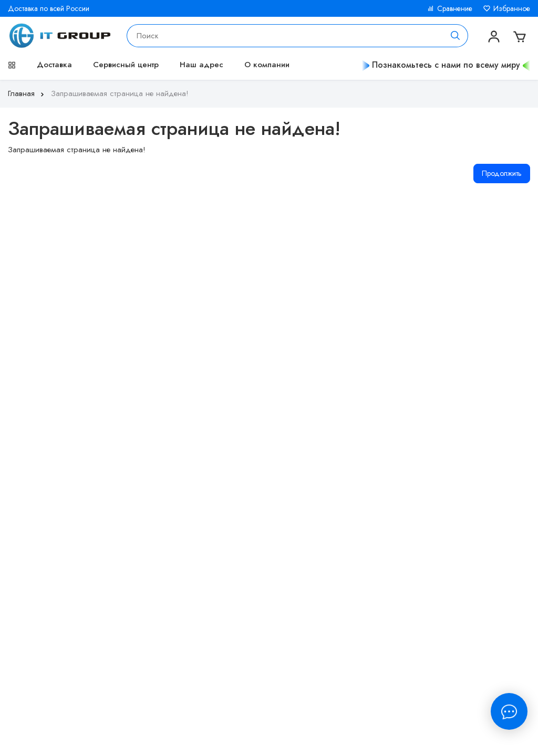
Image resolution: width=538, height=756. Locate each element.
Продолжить (502, 173)
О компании (267, 65)
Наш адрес (201, 65)
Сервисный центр (126, 65)
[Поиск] (456, 36)
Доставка (54, 65)
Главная (27, 93)
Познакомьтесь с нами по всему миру (446, 65)
